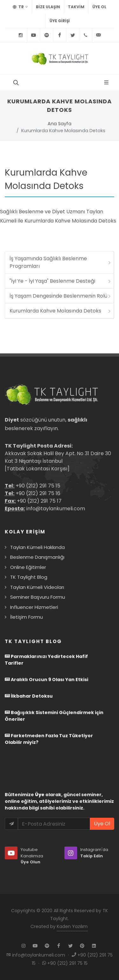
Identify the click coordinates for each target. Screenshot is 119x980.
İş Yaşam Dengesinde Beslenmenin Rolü (61, 296)
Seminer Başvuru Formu (38, 597)
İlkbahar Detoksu (29, 696)
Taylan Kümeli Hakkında (37, 547)
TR (20, 7)
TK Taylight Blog (29, 577)
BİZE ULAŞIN (48, 7)
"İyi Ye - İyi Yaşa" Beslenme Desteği (61, 281)
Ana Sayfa (60, 124)
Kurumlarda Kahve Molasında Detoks (61, 311)
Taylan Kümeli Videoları (37, 587)
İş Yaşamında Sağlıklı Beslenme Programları (61, 262)
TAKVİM (76, 7)
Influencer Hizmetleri (34, 607)
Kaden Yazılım (72, 926)
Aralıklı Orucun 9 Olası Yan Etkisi (46, 680)
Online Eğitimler (28, 567)
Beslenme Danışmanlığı (37, 557)
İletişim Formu (26, 617)
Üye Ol (99, 7)
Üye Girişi (60, 21)
